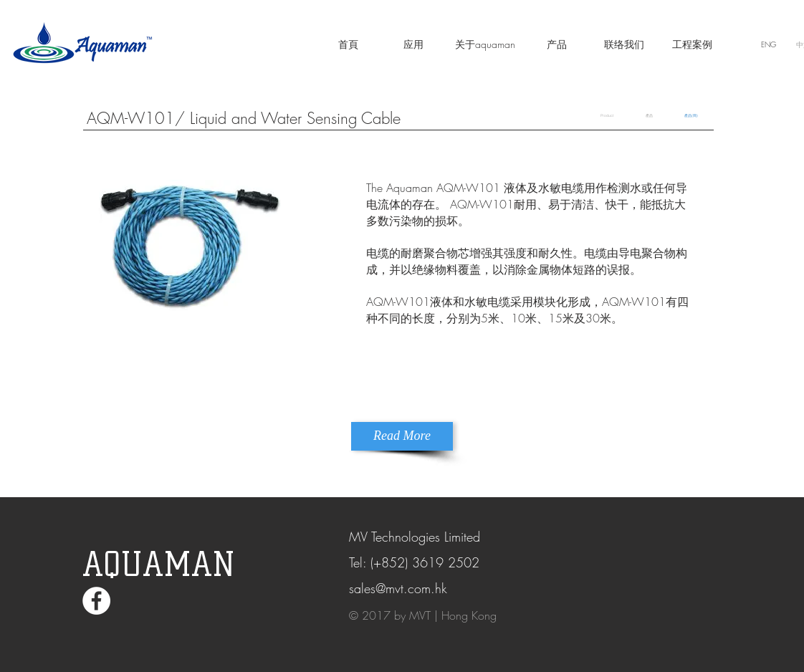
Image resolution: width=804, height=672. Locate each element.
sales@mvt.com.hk (398, 588)
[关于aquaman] (485, 44)
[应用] (413, 44)
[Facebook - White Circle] (96, 601)
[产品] (557, 44)
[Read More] (402, 436)
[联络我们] (624, 44)
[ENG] (768, 44)
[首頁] (348, 44)
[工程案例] (692, 44)
